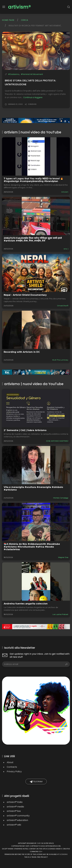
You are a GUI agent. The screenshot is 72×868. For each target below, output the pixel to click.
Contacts (12, 767)
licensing (64, 854)
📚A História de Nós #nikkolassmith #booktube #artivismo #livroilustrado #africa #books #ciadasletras (32, 547)
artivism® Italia (15, 802)
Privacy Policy (14, 771)
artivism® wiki (14, 825)
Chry (39, 843)
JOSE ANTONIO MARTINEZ (57, 441)
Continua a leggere (33, 97)
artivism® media (15, 807)
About (10, 762)
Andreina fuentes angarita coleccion (26, 604)
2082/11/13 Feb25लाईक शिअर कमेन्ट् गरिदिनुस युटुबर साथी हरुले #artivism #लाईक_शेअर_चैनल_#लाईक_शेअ (33, 239)
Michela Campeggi (61, 498)
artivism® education (17, 820)
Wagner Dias (63, 557)
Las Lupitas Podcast (60, 614)
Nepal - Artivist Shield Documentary (25, 295)
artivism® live (14, 811)
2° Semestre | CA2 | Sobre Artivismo (25, 430)
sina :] (66, 249)
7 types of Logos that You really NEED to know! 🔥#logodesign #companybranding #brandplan (33, 180)
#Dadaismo (14, 74)
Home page (8, 20)
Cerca (25, 20)
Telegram (36, 782)
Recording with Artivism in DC (22, 352)
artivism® (20, 7)
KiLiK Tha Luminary (60, 360)
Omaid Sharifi (63, 306)
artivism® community (18, 816)
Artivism (65, 192)
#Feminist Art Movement (32, 74)
